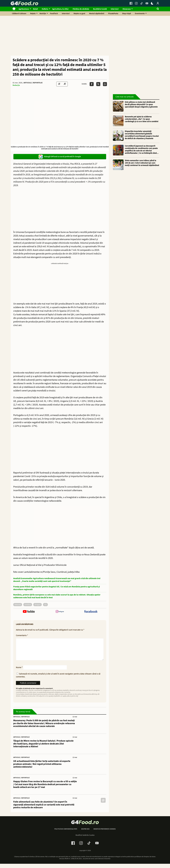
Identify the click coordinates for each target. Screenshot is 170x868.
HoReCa (45, 9)
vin (45, 605)
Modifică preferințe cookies (105, 833)
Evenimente (140, 14)
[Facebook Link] (131, 3)
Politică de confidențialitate (66, 833)
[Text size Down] (59, 84)
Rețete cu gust (79, 14)
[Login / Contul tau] (158, 3)
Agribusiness (24, 9)
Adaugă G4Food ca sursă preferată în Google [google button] (60, 157)
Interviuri (115, 9)
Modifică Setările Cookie (85, 839)
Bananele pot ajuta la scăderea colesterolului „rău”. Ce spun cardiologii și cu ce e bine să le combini (142, 119)
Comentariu (22, 635)
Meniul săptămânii (97, 14)
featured (18, 605)
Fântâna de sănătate (81, 9)
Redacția (16, 85)
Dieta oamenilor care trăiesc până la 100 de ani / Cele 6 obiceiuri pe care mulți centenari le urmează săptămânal (142, 163)
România (28, 605)
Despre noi (85, 833)
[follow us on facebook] (91, 612)
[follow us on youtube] (29, 612)
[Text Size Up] (65, 84)
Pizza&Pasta (113, 14)
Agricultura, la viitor (60, 9)
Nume (19, 672)
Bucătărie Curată (100, 9)
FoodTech (54, 14)
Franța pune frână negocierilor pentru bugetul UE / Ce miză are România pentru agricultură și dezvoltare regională (57, 588)
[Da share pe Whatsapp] (105, 84)
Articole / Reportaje (33, 83)
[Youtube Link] (147, 3)
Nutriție (43, 14)
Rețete (33, 14)
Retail (35, 9)
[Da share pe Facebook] (92, 84)
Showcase (127, 9)
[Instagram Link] (136, 3)
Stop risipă (127, 14)
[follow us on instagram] (60, 612)
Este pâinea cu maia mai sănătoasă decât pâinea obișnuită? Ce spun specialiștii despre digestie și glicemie (141, 105)
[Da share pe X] (98, 84)
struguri (38, 605)
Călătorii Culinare (19, 14)
